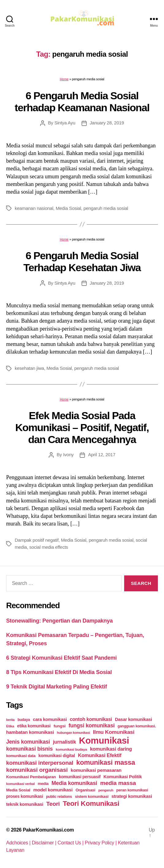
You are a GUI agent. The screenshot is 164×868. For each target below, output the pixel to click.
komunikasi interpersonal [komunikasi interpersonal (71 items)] (40, 763)
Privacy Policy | (101, 843)
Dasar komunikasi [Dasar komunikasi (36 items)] (133, 719)
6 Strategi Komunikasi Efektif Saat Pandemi (61, 658)
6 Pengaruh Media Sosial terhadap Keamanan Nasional (82, 102)
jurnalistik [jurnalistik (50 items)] (65, 742)
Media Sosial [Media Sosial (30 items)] (18, 790)
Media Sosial (69, 208)
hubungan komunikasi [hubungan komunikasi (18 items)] (74, 733)
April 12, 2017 (102, 455)
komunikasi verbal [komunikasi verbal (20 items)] (20, 784)
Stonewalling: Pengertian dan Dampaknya (59, 621)
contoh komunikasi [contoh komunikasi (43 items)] (91, 719)
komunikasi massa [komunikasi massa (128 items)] (106, 762)
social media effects (48, 547)
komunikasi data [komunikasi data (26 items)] (21, 756)
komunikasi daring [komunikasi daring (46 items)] (111, 749)
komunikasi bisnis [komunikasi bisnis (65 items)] (29, 749)
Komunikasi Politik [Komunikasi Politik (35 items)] (123, 777)
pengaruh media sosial (106, 208)
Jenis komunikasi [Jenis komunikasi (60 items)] (28, 742)
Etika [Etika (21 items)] (10, 726)
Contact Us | (71, 843)
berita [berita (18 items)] (10, 720)
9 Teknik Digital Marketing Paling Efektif (57, 687)
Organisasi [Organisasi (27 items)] (85, 790)
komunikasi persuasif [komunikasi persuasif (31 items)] (80, 777)
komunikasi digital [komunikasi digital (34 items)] (57, 756)
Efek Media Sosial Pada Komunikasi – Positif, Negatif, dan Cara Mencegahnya (82, 427)
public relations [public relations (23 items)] (59, 797)
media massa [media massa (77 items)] (118, 783)
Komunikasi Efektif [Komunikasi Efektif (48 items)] (100, 755)
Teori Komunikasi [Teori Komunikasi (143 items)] (91, 803)
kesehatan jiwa (29, 368)
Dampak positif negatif (37, 540)
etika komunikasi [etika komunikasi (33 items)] (34, 726)
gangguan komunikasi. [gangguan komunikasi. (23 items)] (137, 726)
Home (64, 79)
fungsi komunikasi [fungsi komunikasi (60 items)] (91, 726)
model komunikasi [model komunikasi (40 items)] (53, 790)
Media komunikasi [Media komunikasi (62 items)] (74, 783)
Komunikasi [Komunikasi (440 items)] (104, 740)
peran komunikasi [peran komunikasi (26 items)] (132, 790)
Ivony (69, 455)
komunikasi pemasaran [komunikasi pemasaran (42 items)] (96, 770)
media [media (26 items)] (43, 784)
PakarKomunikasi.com (48, 830)
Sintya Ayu (65, 123)
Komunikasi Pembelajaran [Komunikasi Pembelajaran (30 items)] (31, 777)
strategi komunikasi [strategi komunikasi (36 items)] (132, 796)
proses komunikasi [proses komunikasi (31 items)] (25, 796)
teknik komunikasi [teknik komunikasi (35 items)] (25, 804)
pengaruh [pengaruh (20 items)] (106, 790)
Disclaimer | (45, 843)
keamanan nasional (34, 208)
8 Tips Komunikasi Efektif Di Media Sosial (59, 672)
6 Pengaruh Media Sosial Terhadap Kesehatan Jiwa (82, 262)
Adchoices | (19, 843)
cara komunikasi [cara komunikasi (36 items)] (50, 719)
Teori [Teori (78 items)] (53, 804)
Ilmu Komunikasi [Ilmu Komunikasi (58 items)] (114, 732)
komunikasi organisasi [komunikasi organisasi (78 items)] (37, 770)
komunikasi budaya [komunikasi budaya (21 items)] (71, 749)
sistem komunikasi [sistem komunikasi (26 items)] (92, 796)
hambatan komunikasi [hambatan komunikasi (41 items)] (30, 732)
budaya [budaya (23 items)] (24, 720)
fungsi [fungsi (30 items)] (60, 726)
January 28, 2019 (107, 123)
